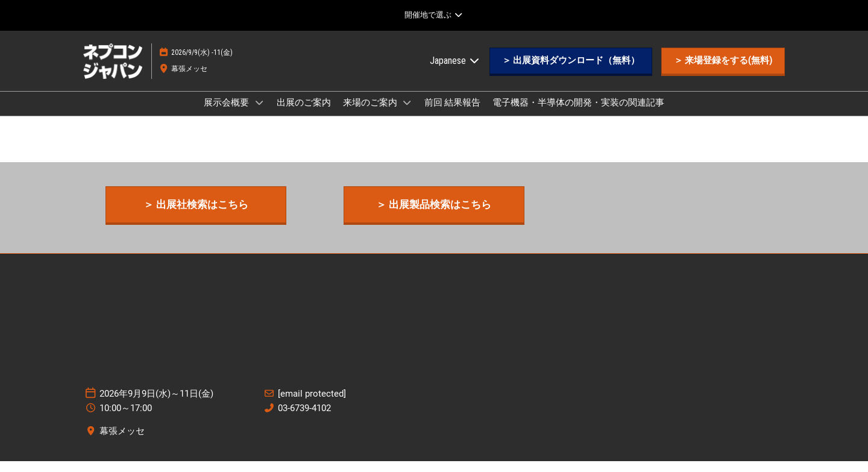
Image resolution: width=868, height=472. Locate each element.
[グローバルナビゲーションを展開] (434, 15)
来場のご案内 (371, 114)
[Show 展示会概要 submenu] (259, 114)
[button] (571, 72)
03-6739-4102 (304, 419)
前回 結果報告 (452, 114)
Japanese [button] (455, 72)
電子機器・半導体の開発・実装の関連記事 (578, 114)
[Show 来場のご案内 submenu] (407, 114)
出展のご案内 (304, 114)
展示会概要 (227, 114)
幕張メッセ (189, 80)
